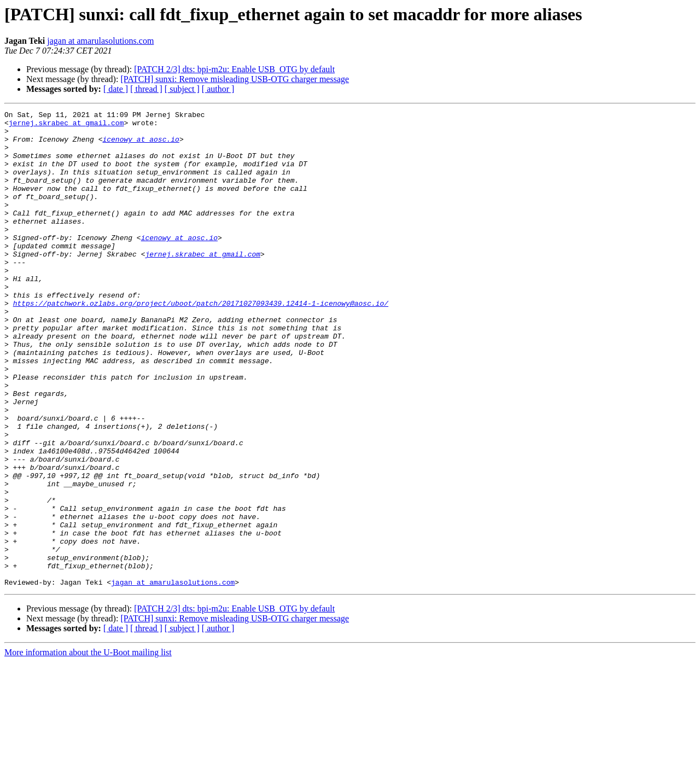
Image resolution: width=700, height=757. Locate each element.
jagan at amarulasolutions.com (100, 41)
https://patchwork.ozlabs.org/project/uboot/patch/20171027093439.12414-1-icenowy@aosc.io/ (201, 342)
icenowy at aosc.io (141, 145)
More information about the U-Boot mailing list (88, 747)
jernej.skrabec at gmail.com (66, 126)
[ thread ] (146, 89)
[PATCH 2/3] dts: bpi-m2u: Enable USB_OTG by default (234, 69)
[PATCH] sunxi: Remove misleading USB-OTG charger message (235, 79)
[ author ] (218, 89)
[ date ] (116, 89)
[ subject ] (182, 89)
